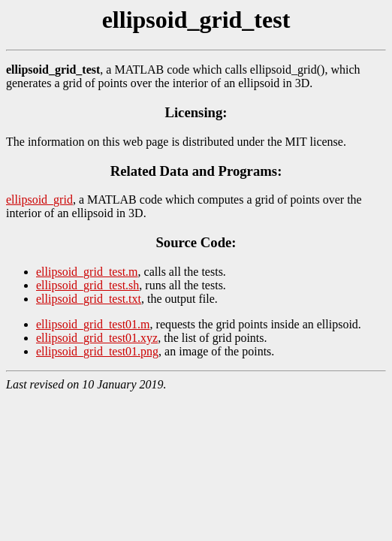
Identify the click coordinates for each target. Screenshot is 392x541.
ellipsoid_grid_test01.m (93, 324)
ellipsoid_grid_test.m (87, 272)
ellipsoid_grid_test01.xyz (97, 338)
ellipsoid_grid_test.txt (89, 299)
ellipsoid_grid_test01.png (97, 351)
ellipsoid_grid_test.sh (87, 285)
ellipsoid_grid (39, 199)
